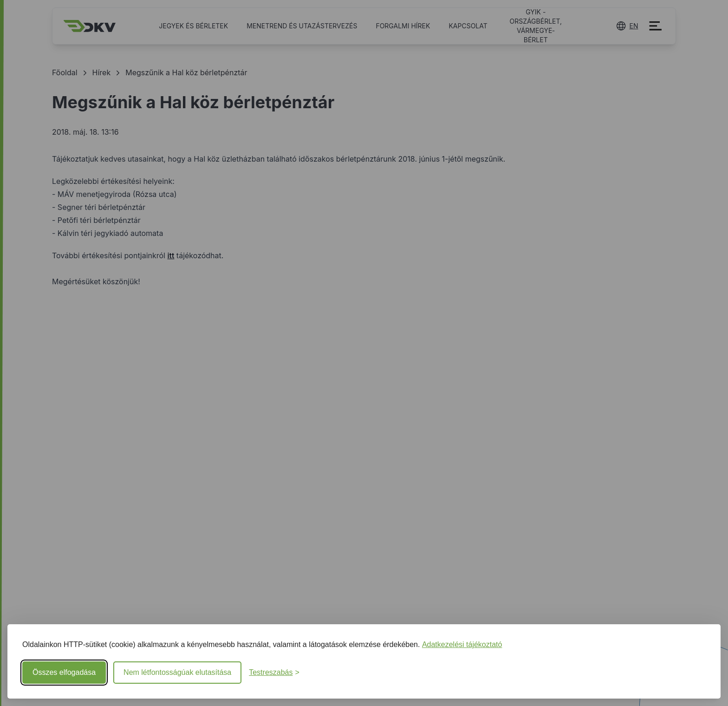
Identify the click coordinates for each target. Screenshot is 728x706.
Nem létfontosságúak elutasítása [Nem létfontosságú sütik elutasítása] (177, 672)
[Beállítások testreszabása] (274, 673)
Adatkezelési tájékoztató (462, 644)
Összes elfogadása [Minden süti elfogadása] (64, 672)
